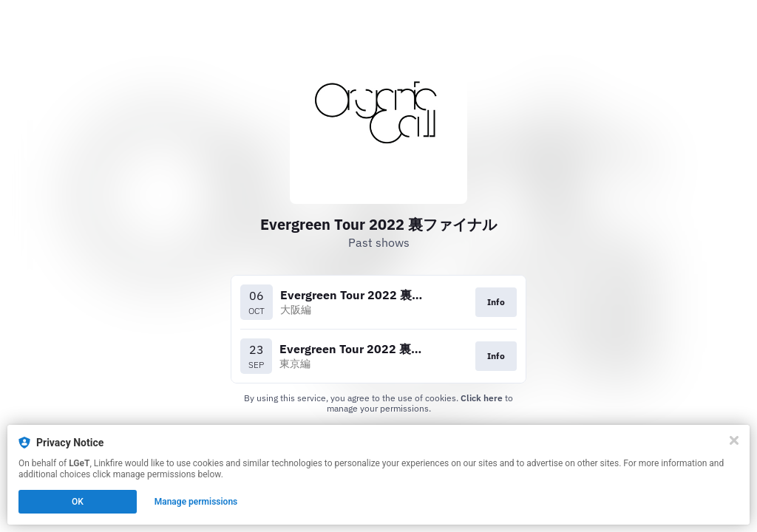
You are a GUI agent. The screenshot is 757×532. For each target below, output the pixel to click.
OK (78, 502)
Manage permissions (196, 502)
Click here (482, 398)
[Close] (734, 440)
